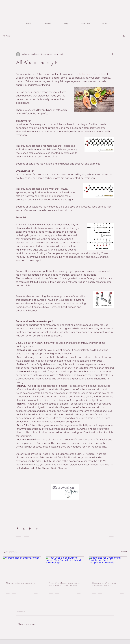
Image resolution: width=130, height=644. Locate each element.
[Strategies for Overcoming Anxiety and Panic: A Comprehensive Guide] (108, 567)
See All (124, 552)
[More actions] (112, 54)
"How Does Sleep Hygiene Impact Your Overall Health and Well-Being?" (65, 584)
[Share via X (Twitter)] (24, 529)
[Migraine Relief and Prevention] (22, 567)
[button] (124, 36)
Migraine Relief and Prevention (20, 583)
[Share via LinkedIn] (30, 529)
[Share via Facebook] (17, 529)
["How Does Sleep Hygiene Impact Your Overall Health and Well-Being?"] (65, 567)
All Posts (6, 36)
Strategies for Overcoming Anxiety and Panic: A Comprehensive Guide (104, 584)
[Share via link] (37, 529)
